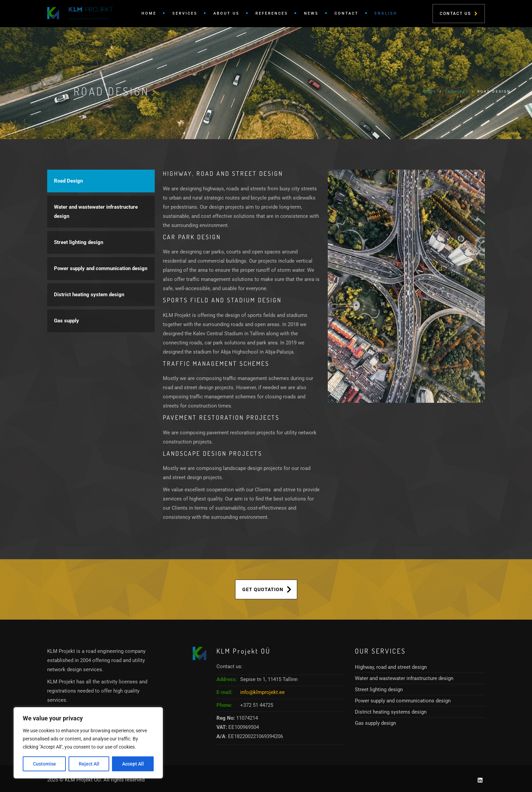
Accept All (133, 764)
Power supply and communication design (101, 268)
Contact (347, 13)
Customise (44, 764)
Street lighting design (79, 242)
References (272, 13)
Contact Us (459, 14)
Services (185, 13)
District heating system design (89, 295)
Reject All (89, 764)
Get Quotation (267, 589)
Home (149, 13)
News (311, 13)
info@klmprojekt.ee (262, 692)
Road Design (68, 181)
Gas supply (66, 321)
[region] (88, 743)
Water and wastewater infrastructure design (96, 212)
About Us (226, 13)
